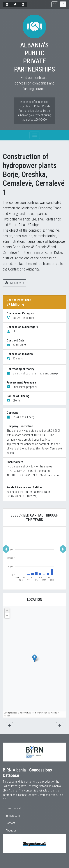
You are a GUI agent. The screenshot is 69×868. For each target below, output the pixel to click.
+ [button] (7, 611)
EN (63, 4)
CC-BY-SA (46, 713)
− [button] (7, 615)
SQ (55, 4)
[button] (6, 549)
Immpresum (13, 816)
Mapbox (7, 716)
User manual (13, 808)
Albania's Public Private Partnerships (35, 57)
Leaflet (6, 713)
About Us (11, 830)
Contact (10, 823)
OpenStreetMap (25, 713)
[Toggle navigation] (35, 135)
